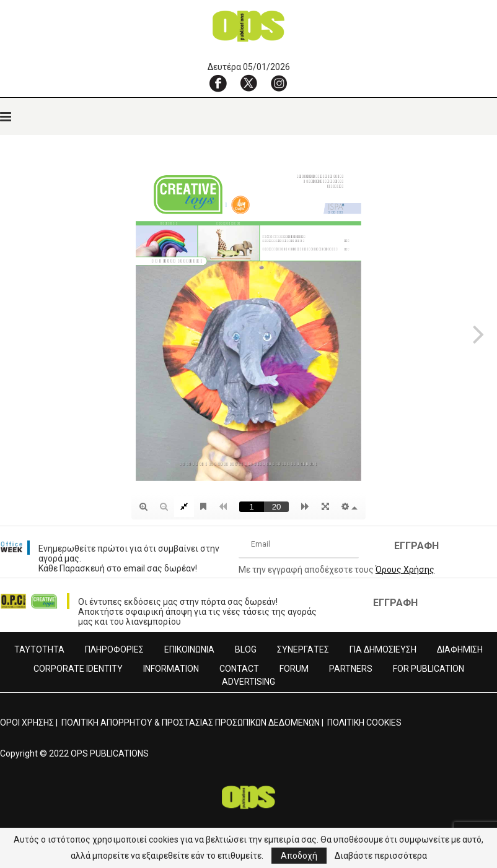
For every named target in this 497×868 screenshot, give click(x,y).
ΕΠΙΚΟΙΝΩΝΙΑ (189, 649)
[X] (248, 83)
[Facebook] (218, 83)
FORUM (294, 669)
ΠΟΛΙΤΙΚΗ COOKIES (364, 723)
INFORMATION (171, 669)
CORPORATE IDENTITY (78, 669)
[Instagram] (279, 83)
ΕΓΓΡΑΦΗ (416, 546)
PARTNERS (351, 669)
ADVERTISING (248, 682)
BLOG (246, 649)
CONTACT (239, 669)
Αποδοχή (299, 856)
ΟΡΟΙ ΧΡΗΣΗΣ (27, 723)
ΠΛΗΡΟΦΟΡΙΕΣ (114, 649)
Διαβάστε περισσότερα (381, 856)
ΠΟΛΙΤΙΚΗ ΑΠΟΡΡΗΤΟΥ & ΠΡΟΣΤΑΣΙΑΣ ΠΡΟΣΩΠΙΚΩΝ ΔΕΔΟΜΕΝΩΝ (191, 723)
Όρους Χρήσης (405, 570)
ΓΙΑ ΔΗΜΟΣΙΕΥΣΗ (383, 649)
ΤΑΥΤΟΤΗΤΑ (39, 649)
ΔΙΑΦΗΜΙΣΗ (460, 649)
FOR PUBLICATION (429, 669)
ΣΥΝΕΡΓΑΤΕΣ (303, 649)
